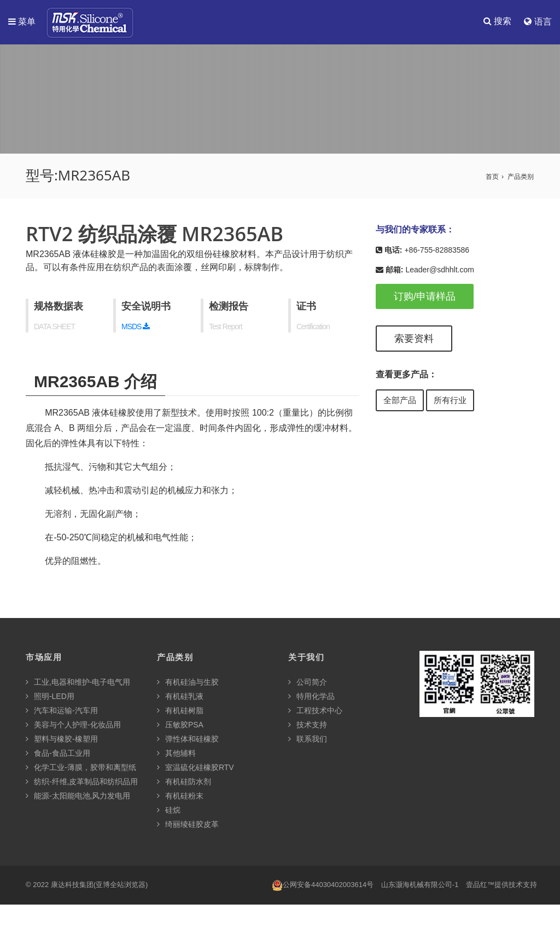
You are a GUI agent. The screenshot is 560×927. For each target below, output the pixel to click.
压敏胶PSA (180, 725)
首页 (492, 177)
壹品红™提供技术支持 (501, 885)
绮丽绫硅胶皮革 (188, 825)
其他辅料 (176, 754)
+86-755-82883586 (437, 250)
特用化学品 (311, 697)
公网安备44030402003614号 (323, 886)
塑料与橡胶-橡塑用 (62, 739)
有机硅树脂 (180, 711)
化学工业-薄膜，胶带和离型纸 (81, 768)
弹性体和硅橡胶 (188, 739)
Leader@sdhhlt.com (440, 270)
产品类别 (521, 177)
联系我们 (308, 739)
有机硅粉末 (180, 796)
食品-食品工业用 (58, 754)
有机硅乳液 (180, 697)
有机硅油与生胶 (188, 683)
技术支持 (308, 725)
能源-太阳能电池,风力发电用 (78, 796)
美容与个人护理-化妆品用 (73, 725)
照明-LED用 (50, 697)
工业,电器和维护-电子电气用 (78, 683)
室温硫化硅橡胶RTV (196, 768)
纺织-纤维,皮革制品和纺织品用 (82, 782)
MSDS (135, 327)
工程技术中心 (315, 711)
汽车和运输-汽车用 (62, 711)
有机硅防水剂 (184, 782)
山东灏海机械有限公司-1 (420, 885)
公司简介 (308, 683)
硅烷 (169, 811)
